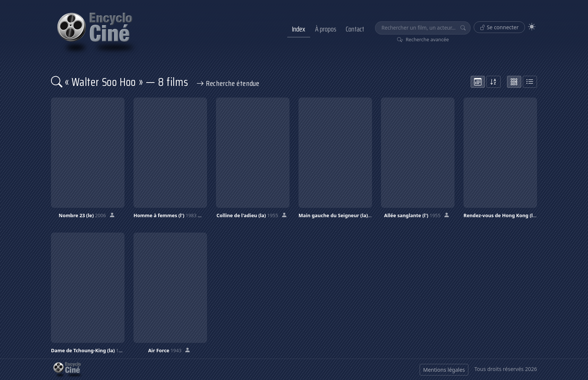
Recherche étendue (228, 83)
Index (298, 29)
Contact (355, 29)
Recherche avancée (423, 39)
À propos (326, 29)
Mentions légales (444, 370)
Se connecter (499, 27)
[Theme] (532, 27)
